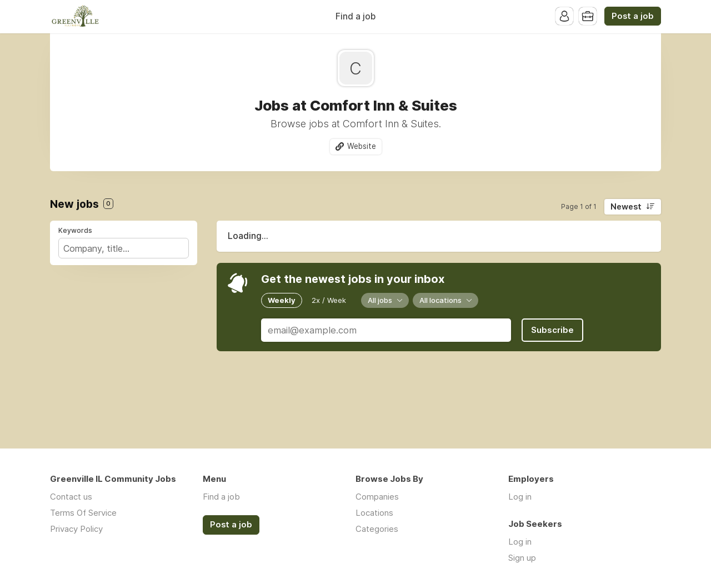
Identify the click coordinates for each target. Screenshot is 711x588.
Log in (520, 497)
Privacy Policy (76, 529)
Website (362, 146)
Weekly (282, 300)
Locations (374, 513)
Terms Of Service (83, 513)
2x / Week (329, 300)
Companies (377, 497)
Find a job (355, 16)
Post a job (633, 16)
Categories (377, 529)
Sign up (522, 558)
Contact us (71, 497)
